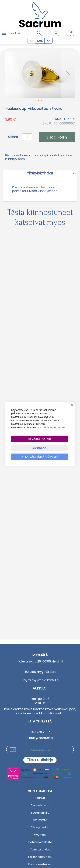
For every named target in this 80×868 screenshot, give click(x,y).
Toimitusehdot (40, 850)
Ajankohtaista (40, 805)
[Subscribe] (40, 760)
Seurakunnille (40, 813)
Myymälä (40, 835)
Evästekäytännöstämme (51, 427)
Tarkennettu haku (40, 857)
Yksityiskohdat (40, 173)
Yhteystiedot (40, 827)
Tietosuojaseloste (40, 842)
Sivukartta (40, 820)
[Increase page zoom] (49, 41)
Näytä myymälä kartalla (40, 680)
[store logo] (40, 12)
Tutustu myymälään (40, 672)
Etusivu (40, 798)
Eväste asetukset (40, 864)
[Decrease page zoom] (31, 41)
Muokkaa (40, 448)
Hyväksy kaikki (40, 439)
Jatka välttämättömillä (40, 457)
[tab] (40, 173)
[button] (56, 33)
